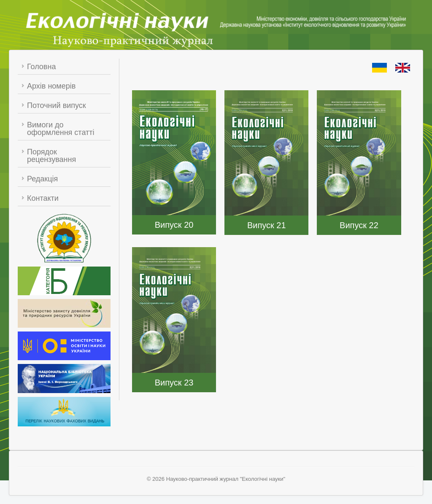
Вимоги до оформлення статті (61, 129)
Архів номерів (51, 86)
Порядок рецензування (51, 156)
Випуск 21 (267, 225)
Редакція (42, 179)
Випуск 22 (359, 225)
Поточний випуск (57, 105)
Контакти (43, 198)
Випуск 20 (174, 225)
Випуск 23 (174, 383)
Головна (41, 67)
